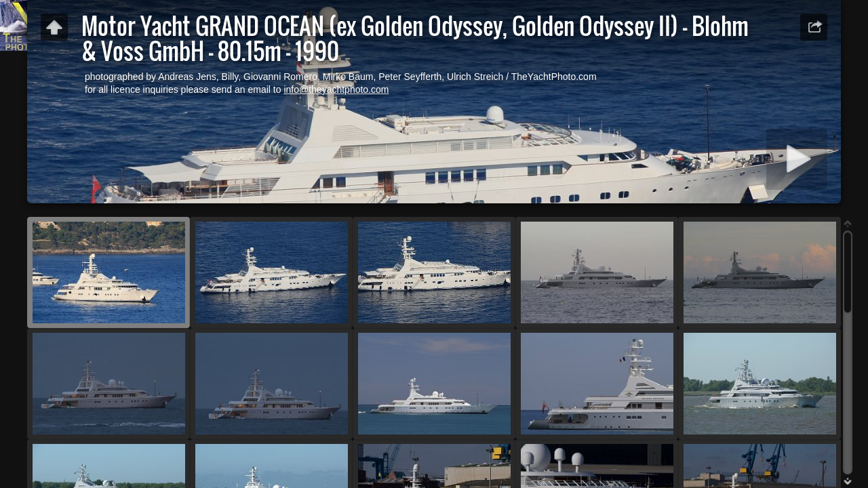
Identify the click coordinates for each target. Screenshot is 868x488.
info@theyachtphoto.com (336, 89)
